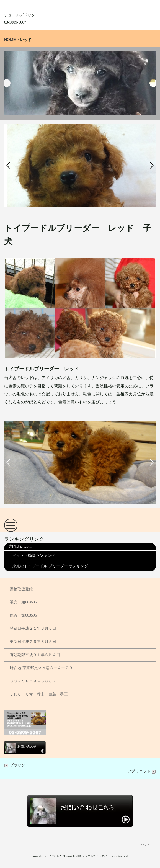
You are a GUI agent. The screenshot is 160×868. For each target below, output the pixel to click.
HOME (10, 40)
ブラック (15, 765)
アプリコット (142, 771)
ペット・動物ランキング (34, 556)
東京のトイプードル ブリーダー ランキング (50, 566)
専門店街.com (20, 546)
